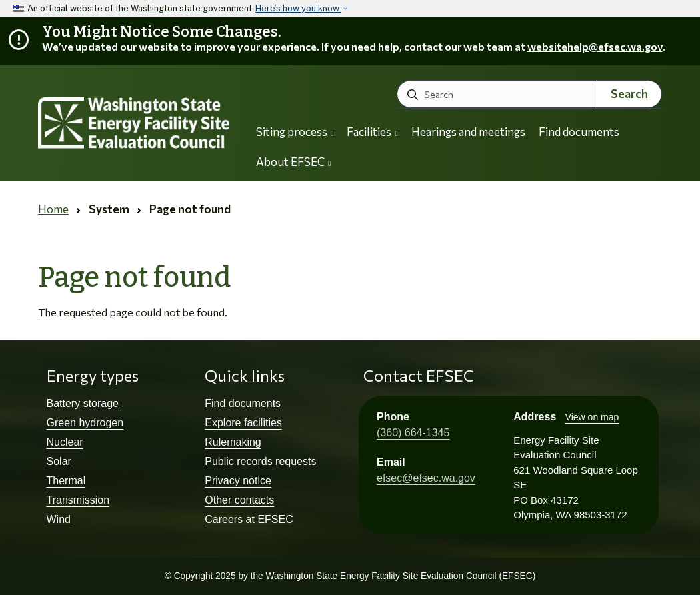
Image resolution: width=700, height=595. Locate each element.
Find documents (579, 132)
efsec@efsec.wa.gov (426, 478)
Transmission (78, 500)
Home (53, 209)
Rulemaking (233, 442)
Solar (59, 461)
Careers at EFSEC (249, 519)
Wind (59, 519)
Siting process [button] (295, 132)
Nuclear (65, 442)
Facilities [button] (372, 132)
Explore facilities (243, 423)
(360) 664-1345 (413, 433)
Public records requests (260, 461)
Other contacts (239, 500)
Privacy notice (238, 481)
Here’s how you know (298, 8)
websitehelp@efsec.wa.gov (595, 46)
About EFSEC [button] (293, 162)
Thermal (66, 481)
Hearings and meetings (468, 132)
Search (629, 94)
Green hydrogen (85, 423)
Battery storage (83, 403)
